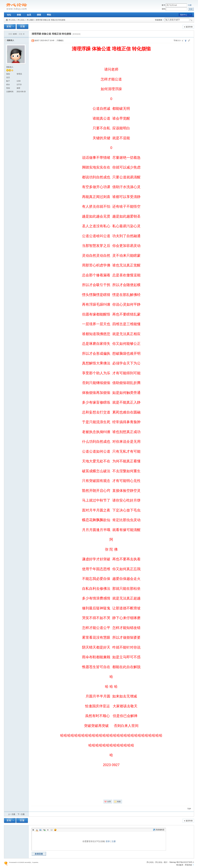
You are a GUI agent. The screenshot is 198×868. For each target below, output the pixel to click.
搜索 (39, 15)
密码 (164, 9)
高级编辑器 (159, 830)
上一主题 (12, 814)
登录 (108, 841)
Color (37, 830)
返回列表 (189, 27)
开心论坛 (12, 20)
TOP (189, 809)
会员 (29, 15)
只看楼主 (60, 41)
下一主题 (21, 814)
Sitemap (173, 862)
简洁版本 (180, 865)
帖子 (8, 81)
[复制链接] (77, 34)
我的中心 (184, 15)
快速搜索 (159, 20)
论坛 (9, 15)
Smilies (55, 830)
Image (41, 830)
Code (52, 830)
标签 (19, 15)
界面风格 (188, 865)
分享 (109, 802)
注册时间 (10, 92)
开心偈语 (30, 20)
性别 (8, 88)
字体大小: (177, 41)
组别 (8, 74)
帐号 (164, 5)
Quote (48, 830)
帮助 (49, 15)
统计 (166, 862)
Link (44, 830)
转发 (119, 802)
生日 (8, 77)
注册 (190, 5)
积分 (8, 85)
